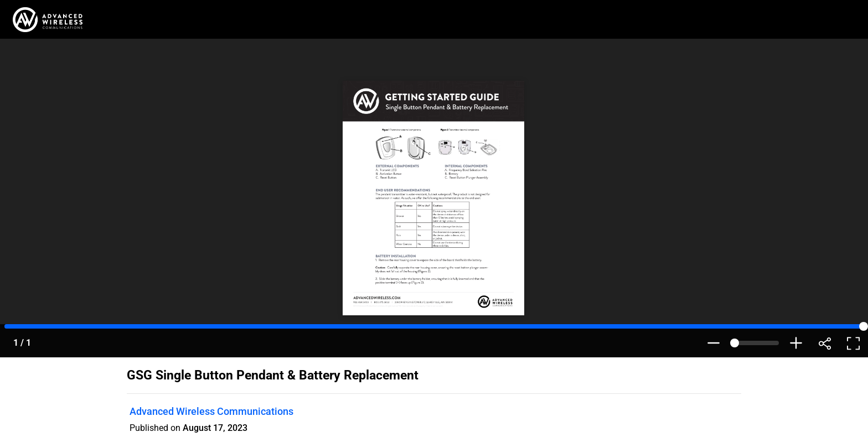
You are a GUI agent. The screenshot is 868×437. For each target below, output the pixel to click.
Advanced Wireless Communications (211, 411)
